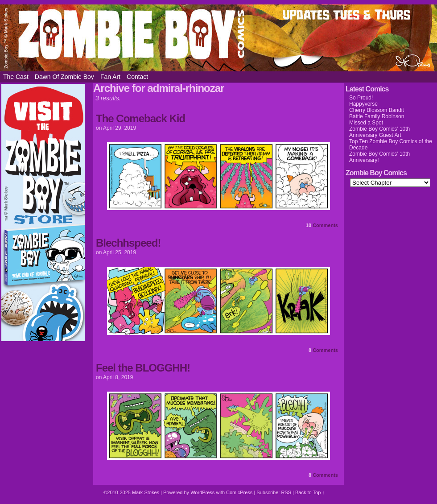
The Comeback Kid (140, 118)
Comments (322, 225)
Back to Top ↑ (310, 492)
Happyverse (363, 104)
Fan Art (110, 77)
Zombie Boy (218, 38)
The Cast (16, 77)
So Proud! (361, 98)
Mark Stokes (146, 492)
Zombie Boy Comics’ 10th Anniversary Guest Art (379, 132)
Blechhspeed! (128, 243)
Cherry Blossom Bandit (377, 110)
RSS (286, 492)
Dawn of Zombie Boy (64, 77)
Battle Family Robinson (377, 116)
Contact (137, 77)
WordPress (202, 492)
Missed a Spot (366, 123)
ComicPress (239, 492)
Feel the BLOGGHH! (143, 368)
